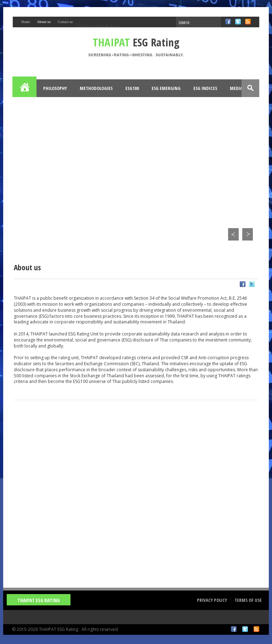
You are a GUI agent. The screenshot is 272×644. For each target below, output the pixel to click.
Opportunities (36, 106)
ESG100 (132, 88)
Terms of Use (248, 600)
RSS (256, 629)
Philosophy (55, 88)
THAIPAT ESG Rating (98, 27)
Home (25, 88)
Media (236, 88)
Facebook (234, 629)
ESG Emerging (166, 88)
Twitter (245, 629)
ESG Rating (136, 42)
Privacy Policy (212, 600)
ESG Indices (205, 88)
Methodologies (96, 88)
